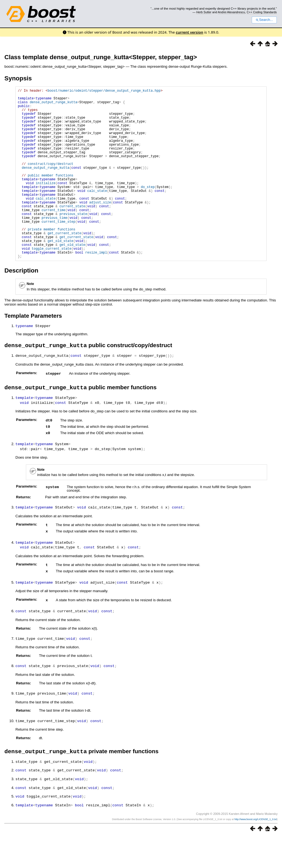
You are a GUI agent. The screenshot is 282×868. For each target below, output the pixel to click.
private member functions (52, 260)
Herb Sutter (204, 12)
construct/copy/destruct (51, 180)
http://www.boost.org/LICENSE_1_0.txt (256, 851)
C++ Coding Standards (262, 12)
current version (189, 32)
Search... (264, 20)
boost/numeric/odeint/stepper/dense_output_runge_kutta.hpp (104, 91)
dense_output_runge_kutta (54, 105)
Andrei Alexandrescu (231, 12)
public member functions (51, 194)
